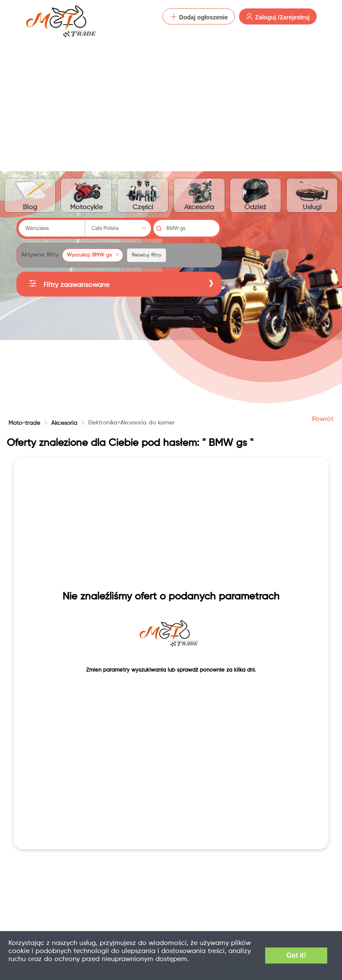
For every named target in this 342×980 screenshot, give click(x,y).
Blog (30, 195)
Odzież (256, 195)
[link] (64, 423)
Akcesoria (199, 195)
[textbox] (52, 228)
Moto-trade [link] (24, 423)
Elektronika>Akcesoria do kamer (132, 423)
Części (143, 195)
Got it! (296, 955)
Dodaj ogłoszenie (199, 17)
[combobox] (52, 228)
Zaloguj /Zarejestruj (278, 17)
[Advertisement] (171, 97)
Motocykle (86, 195)
